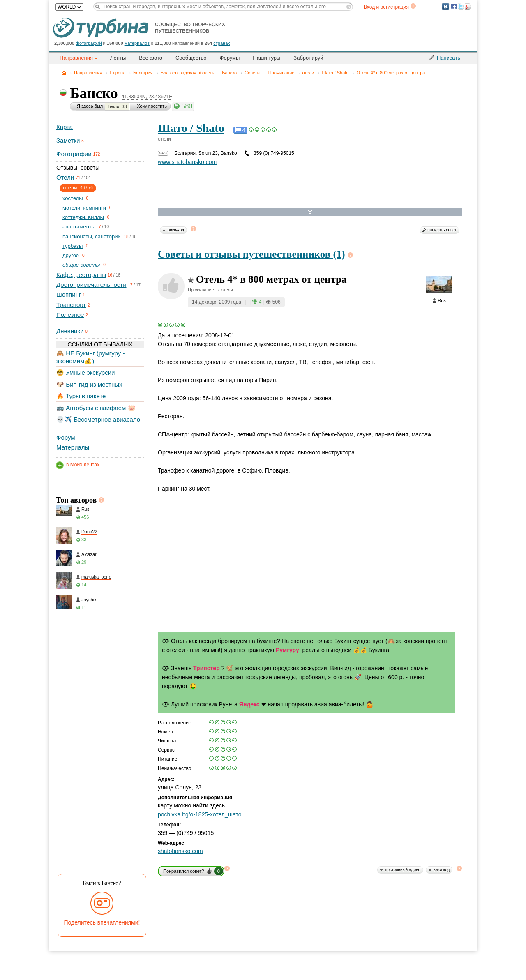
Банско (229, 73)
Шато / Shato (336, 73)
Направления (88, 73)
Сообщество (191, 58)
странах (221, 43)
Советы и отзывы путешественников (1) (251, 254)
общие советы (81, 265)
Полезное (70, 315)
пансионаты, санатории (92, 236)
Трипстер (206, 668)
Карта (65, 127)
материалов (137, 43)
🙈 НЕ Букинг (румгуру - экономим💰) (91, 357)
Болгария (143, 73)
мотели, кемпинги (84, 208)
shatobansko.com (180, 851)
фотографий (89, 43)
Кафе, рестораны (81, 275)
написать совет (442, 230)
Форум (66, 437)
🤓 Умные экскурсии (85, 372)
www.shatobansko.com (187, 162)
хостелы (73, 198)
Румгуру (287, 650)
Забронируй (308, 58)
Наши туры (266, 58)
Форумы (230, 58)
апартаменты (79, 227)
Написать (449, 58)
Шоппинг (69, 294)
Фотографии (74, 154)
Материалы (73, 447)
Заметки (68, 140)
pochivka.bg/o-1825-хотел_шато (200, 814)
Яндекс (249, 704)
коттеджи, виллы (83, 217)
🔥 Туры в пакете (81, 396)
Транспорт (71, 305)
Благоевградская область (188, 73)
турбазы (73, 246)
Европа (118, 73)
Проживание (281, 73)
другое (71, 255)
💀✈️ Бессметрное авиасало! (99, 419)
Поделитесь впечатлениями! (102, 922)
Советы (252, 73)
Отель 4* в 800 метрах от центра (391, 73)
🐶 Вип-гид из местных (89, 384)
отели (308, 73)
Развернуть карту (310, 212)
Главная (64, 73)
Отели (65, 177)
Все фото (151, 58)
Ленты (118, 58)
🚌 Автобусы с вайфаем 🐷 (96, 408)
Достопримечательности (91, 285)
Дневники (70, 331)
